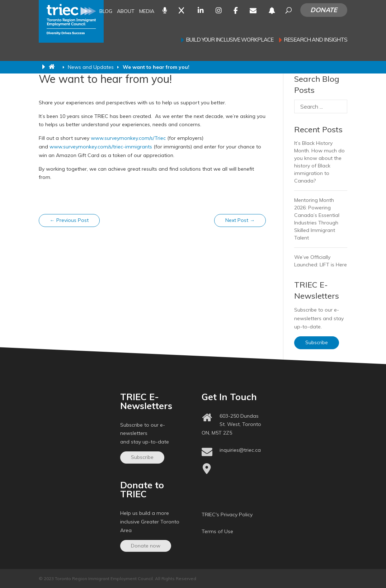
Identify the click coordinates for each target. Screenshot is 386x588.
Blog (106, 12)
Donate (324, 10)
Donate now (146, 546)
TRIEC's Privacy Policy (227, 514)
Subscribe (317, 342)
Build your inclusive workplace (230, 40)
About (126, 12)
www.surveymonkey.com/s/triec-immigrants (101, 147)
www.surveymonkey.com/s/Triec (128, 138)
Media (147, 12)
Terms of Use (217, 531)
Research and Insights (316, 40)
